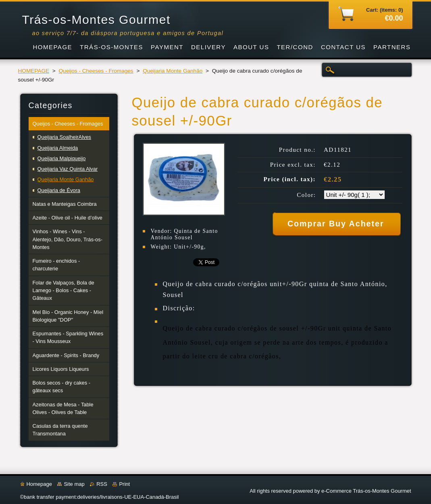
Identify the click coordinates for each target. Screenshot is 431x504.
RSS (102, 484)
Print (124, 484)
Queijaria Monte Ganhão (173, 71)
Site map (74, 484)
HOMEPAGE (34, 71)
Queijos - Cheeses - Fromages (96, 71)
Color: (306, 195)
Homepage (39, 484)
